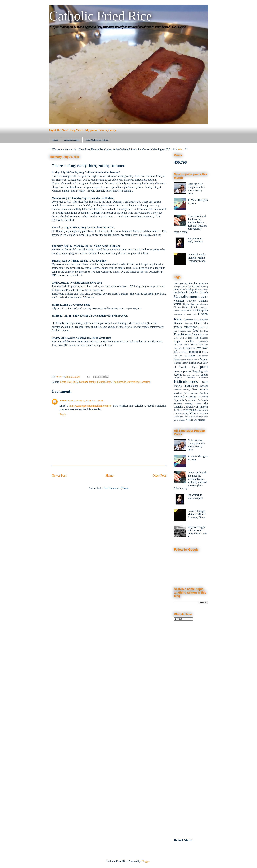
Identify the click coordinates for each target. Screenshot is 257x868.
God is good (186, 338)
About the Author (72, 140)
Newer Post (59, 475)
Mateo (59, 377)
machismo (184, 352)
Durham (83, 382)
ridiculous (203, 378)
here (180, 149)
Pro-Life (187, 375)
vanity (186, 413)
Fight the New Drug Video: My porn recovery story (83, 130)
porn (204, 367)
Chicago (177, 307)
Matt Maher (202, 356)
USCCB (178, 413)
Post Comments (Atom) (116, 488)
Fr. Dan (204, 331)
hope (177, 341)
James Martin (190, 344)
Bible (182, 289)
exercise (188, 323)
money (183, 360)
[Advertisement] (191, 677)
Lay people (179, 348)
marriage (189, 355)
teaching (189, 404)
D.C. (75, 382)
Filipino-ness (185, 331)
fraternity (197, 335)
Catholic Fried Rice (101, 16)
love (198, 348)
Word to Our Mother (195, 420)
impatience (203, 342)
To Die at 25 (179, 410)
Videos (194, 413)
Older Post (159, 475)
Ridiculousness (187, 382)
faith (206, 323)
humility (189, 341)
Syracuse (178, 404)
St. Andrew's (191, 400)
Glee (176, 338)
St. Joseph (203, 400)
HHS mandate (201, 338)
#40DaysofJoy (181, 283)
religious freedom (184, 378)
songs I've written (199, 397)
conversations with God (185, 315)
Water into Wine (181, 417)
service (178, 393)
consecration (186, 310)
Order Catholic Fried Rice (97, 140)
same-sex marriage (182, 390)
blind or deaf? (201, 289)
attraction (187, 286)
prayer (187, 371)
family (93, 382)
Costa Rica (66, 382)
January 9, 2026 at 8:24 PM (89, 401)
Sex (186, 393)
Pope (195, 367)
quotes (204, 375)
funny (205, 335)
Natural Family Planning (186, 363)
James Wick (66, 401)
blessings (190, 289)
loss (193, 348)
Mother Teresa (193, 360)
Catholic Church (198, 292)
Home (55, 140)
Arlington (178, 286)
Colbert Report (189, 307)
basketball (197, 286)
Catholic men (185, 296)
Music (204, 359)
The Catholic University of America (131, 382)
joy (206, 345)
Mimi (177, 360)
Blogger (146, 861)
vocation (204, 413)
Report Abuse (183, 840)
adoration (203, 283)
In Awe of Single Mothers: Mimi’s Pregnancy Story (196, 258)
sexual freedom (199, 393)
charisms (204, 304)
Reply (63, 414)
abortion (193, 283)
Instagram (178, 345)
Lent (188, 348)
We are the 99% (196, 417)
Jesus (201, 344)
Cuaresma (188, 320)
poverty (178, 371)
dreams (204, 320)
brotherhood (180, 292)
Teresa (198, 404)
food (195, 331)
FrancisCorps (104, 382)
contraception (201, 310)
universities (202, 410)
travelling (191, 410)
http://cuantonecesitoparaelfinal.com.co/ (91, 406)
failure (198, 323)
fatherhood (190, 327)
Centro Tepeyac (191, 304)
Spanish (179, 400)
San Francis (200, 389)
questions (196, 375)
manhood (195, 352)
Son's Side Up (182, 396)
